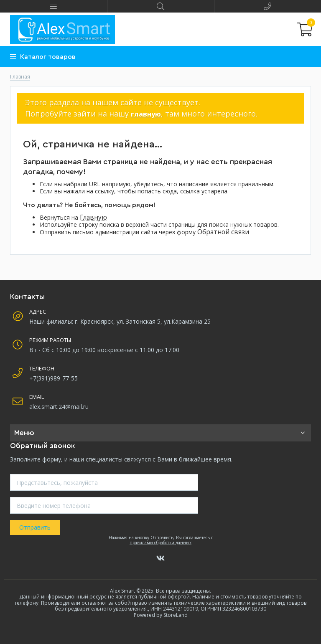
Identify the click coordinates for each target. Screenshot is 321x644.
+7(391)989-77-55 (53, 378)
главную (146, 114)
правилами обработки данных (160, 543)
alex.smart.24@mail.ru (59, 407)
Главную (93, 217)
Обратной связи (223, 232)
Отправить (35, 527)
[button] (53, 6)
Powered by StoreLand (161, 615)
